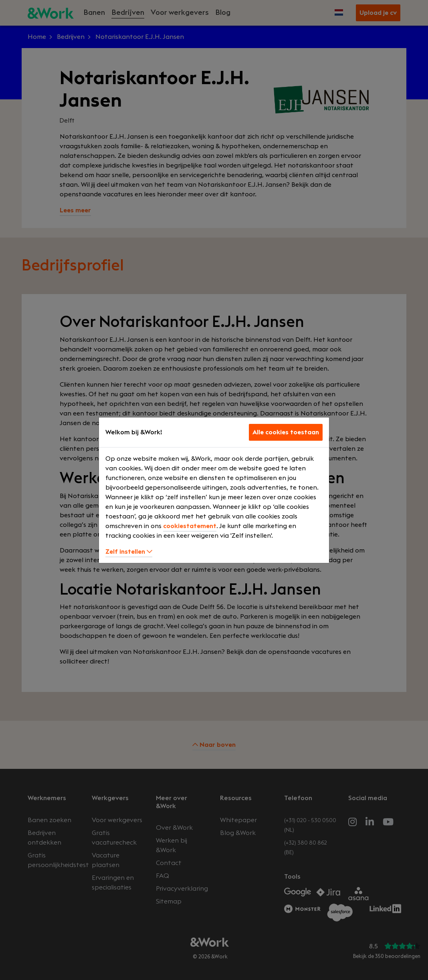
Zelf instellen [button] (129, 552)
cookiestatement (190, 526)
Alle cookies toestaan (286, 432)
